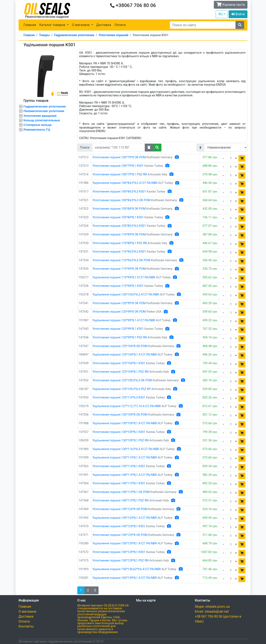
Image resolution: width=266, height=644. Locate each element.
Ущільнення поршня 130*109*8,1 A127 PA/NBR (125, 423)
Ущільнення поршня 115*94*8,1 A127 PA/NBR (124, 277)
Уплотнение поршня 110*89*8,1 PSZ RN (120, 243)
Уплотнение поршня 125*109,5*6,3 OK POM (122, 380)
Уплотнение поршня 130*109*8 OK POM (120, 415)
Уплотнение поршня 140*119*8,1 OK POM (121, 492)
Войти (238, 14)
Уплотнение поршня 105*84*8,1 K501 (118, 217)
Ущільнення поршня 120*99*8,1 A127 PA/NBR (124, 320)
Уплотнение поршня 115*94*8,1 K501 (118, 286)
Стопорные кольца (38, 125)
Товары (45, 35)
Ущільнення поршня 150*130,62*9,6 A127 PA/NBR (127, 569)
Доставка (104, 25)
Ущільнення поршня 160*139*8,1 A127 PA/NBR (125, 578)
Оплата (120, 25)
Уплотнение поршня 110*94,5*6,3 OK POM (121, 260)
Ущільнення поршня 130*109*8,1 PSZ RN (121, 440)
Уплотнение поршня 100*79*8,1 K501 (118, 166)
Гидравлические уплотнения (74, 35)
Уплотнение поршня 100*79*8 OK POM (119, 157)
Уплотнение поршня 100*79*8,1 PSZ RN (120, 174)
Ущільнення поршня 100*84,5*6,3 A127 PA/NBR (125, 183)
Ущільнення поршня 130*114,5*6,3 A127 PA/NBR (126, 449)
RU (220, 14)
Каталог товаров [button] (53, 25)
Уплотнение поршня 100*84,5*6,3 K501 (119, 192)
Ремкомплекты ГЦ (37, 130)
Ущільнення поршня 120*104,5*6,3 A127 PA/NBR (126, 295)
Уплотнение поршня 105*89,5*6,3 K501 (119, 226)
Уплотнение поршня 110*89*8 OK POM (119, 235)
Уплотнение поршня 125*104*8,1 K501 (119, 363)
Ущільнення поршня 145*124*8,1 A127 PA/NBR (125, 518)
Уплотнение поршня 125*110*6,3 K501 (119, 398)
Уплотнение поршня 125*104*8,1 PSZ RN (121, 372)
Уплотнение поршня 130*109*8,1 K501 (119, 432)
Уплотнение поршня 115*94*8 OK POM (119, 269)
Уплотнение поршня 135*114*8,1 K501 (119, 466)
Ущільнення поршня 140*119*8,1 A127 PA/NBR (125, 475)
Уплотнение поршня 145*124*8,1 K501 (119, 526)
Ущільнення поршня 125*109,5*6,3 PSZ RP (122, 389)
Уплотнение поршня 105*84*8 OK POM (119, 209)
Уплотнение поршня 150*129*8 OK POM (120, 535)
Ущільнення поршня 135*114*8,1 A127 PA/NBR (125, 458)
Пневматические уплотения (44, 111)
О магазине (27, 612)
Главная (30, 25)
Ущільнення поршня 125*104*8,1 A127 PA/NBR (125, 355)
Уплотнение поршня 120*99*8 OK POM (119, 303)
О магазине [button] (81, 25)
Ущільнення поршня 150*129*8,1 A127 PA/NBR (125, 543)
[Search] (203, 25)
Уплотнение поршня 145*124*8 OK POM (120, 509)
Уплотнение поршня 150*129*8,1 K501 (119, 552)
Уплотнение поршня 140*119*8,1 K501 (119, 483)
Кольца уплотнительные (42, 120)
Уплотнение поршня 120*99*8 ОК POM (119, 312)
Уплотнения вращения (40, 116)
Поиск (85, 147)
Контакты (26, 626)
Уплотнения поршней (113, 35)
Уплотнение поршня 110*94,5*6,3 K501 (119, 252)
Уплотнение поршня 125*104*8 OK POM (120, 346)
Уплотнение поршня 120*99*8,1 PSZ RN (120, 337)
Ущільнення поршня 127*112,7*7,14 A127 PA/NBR (127, 406)
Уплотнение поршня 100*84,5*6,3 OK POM (121, 200)
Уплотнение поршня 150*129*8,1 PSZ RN (121, 561)
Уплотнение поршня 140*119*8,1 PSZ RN (121, 500)
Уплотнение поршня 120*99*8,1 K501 (118, 329)
